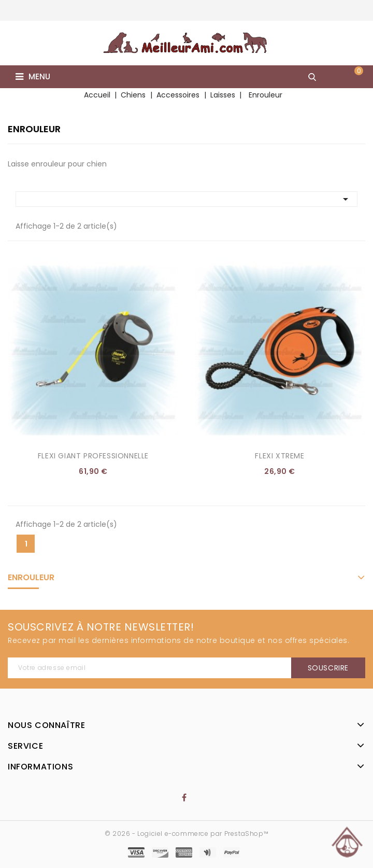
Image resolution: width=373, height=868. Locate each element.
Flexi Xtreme (279, 456)
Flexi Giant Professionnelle (93, 456)
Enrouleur (31, 577)
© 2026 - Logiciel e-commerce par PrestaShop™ (187, 834)
